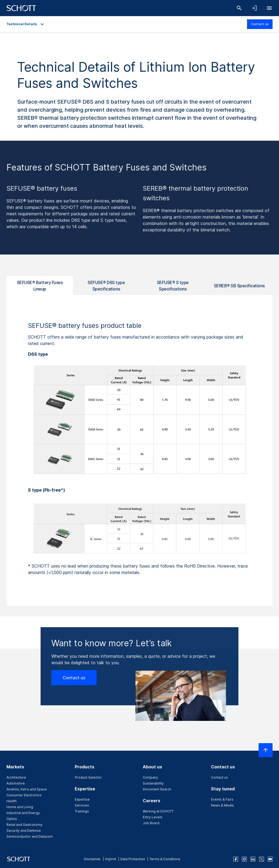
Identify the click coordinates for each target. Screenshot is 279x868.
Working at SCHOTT (158, 811)
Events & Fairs (222, 799)
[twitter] (262, 859)
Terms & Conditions (165, 859)
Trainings (82, 811)
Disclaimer (92, 859)
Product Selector (88, 777)
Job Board (151, 823)
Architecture (16, 777)
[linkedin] (253, 859)
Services (82, 805)
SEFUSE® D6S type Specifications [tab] (106, 286)
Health (12, 801)
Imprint (111, 859)
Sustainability (153, 783)
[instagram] (244, 859)
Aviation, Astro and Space (27, 789)
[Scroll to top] (266, 750)
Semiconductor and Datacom (30, 836)
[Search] (239, 8)
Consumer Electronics (24, 795)
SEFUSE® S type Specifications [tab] (173, 286)
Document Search (157, 789)
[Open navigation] (269, 8)
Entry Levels (153, 817)
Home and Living (20, 807)
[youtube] (270, 859)
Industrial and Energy (23, 813)
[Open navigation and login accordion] (254, 8)
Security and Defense (24, 831)
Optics (12, 819)
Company (150, 777)
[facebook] (236, 859)
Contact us (260, 24)
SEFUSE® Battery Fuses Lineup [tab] (40, 286)
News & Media (222, 805)
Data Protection (133, 859)
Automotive (16, 783)
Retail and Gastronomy (24, 825)
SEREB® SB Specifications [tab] (239, 286)
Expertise (82, 799)
